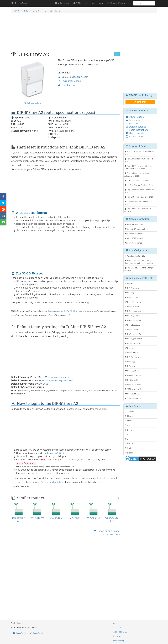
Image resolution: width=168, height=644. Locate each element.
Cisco (128, 435)
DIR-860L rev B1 (133, 297)
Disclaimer (117, 636)
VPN (77, 3)
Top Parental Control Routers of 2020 (139, 191)
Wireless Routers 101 (135, 256)
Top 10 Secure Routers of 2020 (139, 197)
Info (26, 11)
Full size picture (32, 103)
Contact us (117, 628)
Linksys (129, 421)
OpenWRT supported (135, 238)
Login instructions (69, 81)
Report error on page (106, 533)
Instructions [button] (94, 3)
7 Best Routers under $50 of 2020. (140, 180)
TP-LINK (129, 412)
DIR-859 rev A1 (132, 288)
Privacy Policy (118, 641)
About (115, 623)
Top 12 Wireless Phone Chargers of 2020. (139, 269)
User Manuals (67, 85)
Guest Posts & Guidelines (123, 632)
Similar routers (135, 137)
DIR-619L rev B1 (132, 306)
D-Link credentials (51, 482)
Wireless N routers (134, 234)
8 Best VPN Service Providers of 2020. (139, 153)
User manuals (135, 133)
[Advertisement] (65, 34)
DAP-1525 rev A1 (133, 334)
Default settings (136, 127)
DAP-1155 (130, 362)
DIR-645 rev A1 (132, 357)
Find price (140, 102)
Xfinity (128, 448)
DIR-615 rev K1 (132, 329)
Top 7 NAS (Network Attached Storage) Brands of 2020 (138, 167)
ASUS (128, 425)
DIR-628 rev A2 (132, 394)
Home (16, 11)
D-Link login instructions (57, 377)
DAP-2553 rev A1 (133, 385)
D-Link (37, 11)
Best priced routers (134, 224)
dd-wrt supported (133, 243)
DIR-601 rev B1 (132, 352)
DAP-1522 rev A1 (133, 375)
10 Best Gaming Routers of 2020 (139, 185)
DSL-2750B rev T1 (133, 339)
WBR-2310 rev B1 (133, 389)
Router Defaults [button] (118, 3)
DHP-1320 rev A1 (133, 343)
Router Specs (135, 117)
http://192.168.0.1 (56, 453)
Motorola (130, 444)
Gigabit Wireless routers (136, 229)
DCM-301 (130, 366)
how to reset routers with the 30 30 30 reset (63, 311)
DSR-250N (130, 348)
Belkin (128, 430)
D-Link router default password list (56, 381)
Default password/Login (73, 77)
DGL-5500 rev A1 (133, 311)
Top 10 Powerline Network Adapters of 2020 (137, 175)
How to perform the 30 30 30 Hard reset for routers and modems (139, 262)
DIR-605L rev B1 (133, 316)
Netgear (129, 416)
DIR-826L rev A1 (132, 325)
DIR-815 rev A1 (132, 371)
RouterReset (20, 3)
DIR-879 (129, 293)
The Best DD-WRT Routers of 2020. (138, 203)
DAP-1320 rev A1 (133, 320)
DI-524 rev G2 (132, 380)
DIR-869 (129, 283)
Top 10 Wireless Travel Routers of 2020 (140, 160)
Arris (128, 439)
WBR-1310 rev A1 (133, 398)
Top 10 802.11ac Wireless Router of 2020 (139, 210)
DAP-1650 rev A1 (133, 302)
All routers (62, 3)
